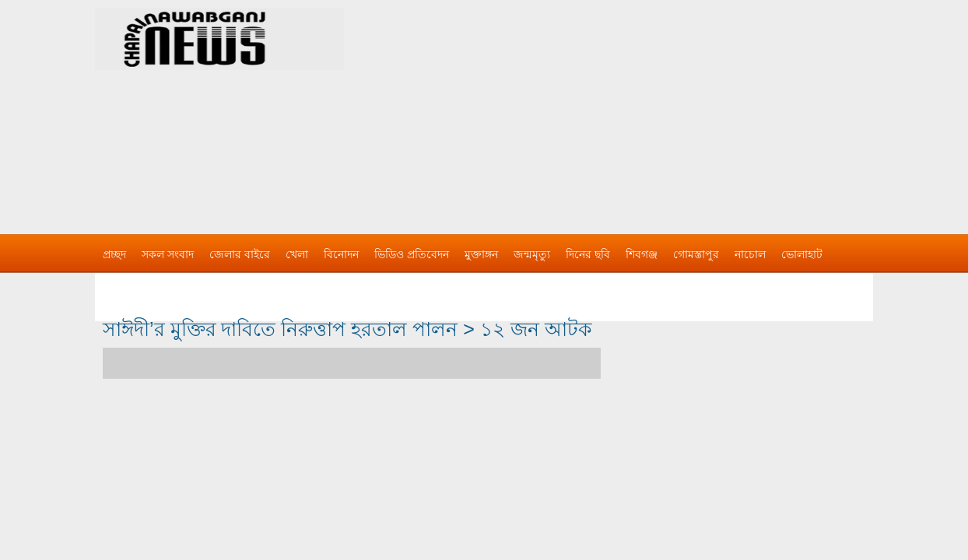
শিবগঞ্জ (642, 254)
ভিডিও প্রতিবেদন (412, 254)
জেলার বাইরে (240, 254)
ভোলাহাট (802, 254)
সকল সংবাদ (168, 254)
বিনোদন (341, 254)
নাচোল (750, 254)
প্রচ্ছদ (114, 254)
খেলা (297, 254)
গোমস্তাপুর (696, 254)
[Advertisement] (647, 109)
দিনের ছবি (588, 254)
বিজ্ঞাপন (121, 285)
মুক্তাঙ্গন (481, 254)
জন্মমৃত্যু (532, 254)
